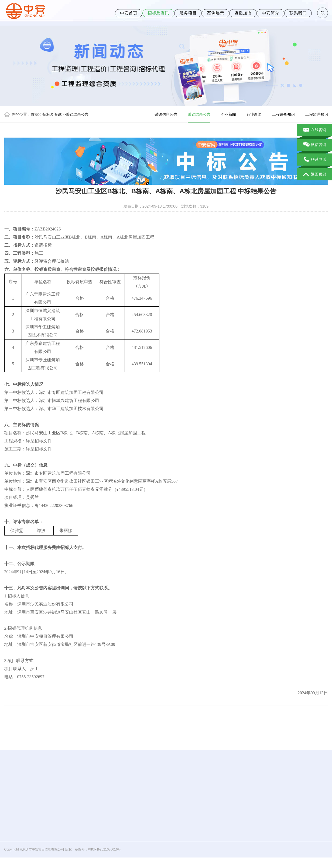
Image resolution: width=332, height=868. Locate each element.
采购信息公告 (166, 114)
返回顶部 (315, 174)
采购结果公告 (77, 114)
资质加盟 (243, 13)
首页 (35, 114)
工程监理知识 (317, 114)
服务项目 (188, 13)
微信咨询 (315, 145)
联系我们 (298, 13)
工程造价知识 (283, 114)
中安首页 (129, 13)
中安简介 (271, 13)
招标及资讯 (158, 13)
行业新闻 (254, 114)
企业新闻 (228, 114)
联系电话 (315, 160)
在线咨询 (315, 130)
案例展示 (215, 13)
